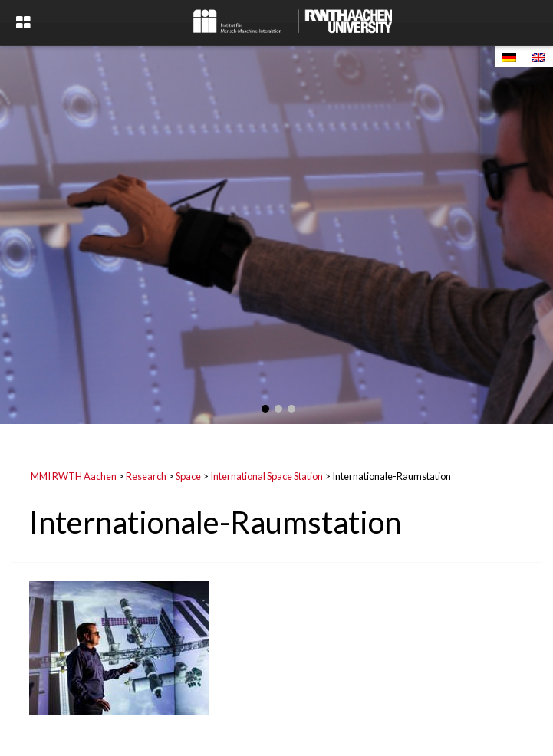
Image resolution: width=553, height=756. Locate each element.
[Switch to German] (509, 56)
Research (146, 476)
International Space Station (267, 476)
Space (188, 476)
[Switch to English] (538, 56)
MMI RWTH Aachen (74, 476)
